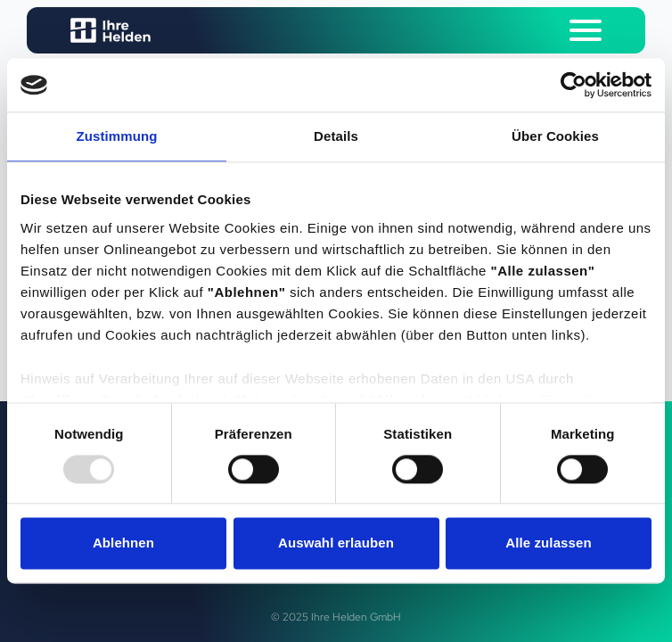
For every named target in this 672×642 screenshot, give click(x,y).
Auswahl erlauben (336, 543)
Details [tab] (336, 136)
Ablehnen (123, 543)
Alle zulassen (548, 543)
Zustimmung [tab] (117, 136)
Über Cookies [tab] (555, 136)
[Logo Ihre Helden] (111, 31)
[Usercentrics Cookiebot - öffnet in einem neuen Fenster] (574, 85)
